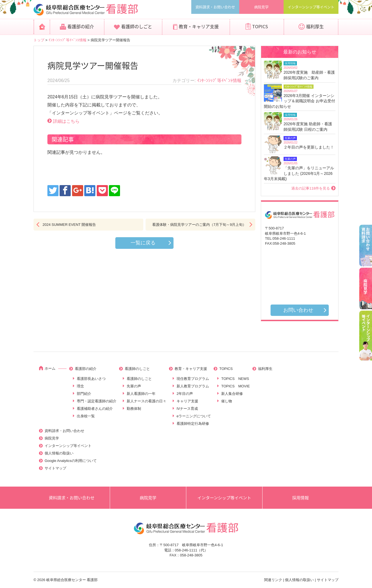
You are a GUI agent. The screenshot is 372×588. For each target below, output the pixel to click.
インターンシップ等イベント (311, 7)
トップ (39, 40)
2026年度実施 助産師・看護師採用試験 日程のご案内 (308, 127)
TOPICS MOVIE (235, 386)
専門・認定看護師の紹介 (97, 401)
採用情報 (300, 498)
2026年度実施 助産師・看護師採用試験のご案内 (309, 75)
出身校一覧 (86, 416)
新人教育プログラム (193, 386)
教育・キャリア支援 (199, 26)
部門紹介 (84, 394)
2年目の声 (185, 394)
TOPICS (260, 26)
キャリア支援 (187, 401)
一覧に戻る (143, 243)
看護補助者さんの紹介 (95, 409)
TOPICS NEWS (235, 379)
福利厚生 (315, 26)
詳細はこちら (66, 121)
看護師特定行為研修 (193, 424)
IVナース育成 (187, 409)
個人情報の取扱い (59, 453)
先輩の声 (134, 386)
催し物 (227, 401)
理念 (80, 386)
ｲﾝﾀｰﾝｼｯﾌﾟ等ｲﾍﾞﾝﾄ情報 (67, 40)
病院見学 (261, 7)
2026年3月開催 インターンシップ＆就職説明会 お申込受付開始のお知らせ (300, 101)
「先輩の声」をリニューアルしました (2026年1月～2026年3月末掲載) (299, 173)
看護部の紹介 (81, 26)
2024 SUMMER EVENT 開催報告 (69, 225)
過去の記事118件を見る (311, 188)
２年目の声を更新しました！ (309, 147)
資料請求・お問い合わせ (215, 7)
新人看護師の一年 (141, 394)
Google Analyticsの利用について (71, 461)
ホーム (50, 368)
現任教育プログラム (193, 379)
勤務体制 (134, 409)
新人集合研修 (232, 394)
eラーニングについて (194, 416)
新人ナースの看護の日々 (146, 401)
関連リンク (273, 580)
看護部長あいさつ (91, 379)
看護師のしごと (137, 26)
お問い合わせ (298, 310)
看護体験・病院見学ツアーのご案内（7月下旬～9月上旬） (199, 225)
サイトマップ (55, 468)
